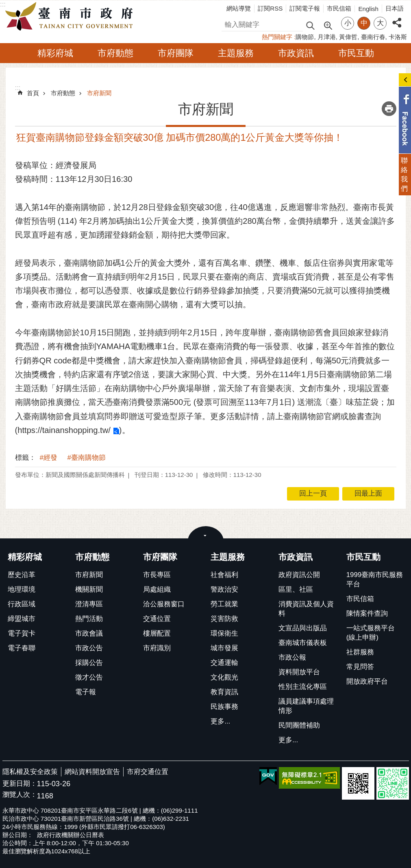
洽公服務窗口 (164, 604)
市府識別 (157, 648)
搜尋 (228, 23)
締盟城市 (22, 619)
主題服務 (236, 53)
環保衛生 (224, 633)
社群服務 (360, 652)
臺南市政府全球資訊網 (71, 17)
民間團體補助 (299, 725)
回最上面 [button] (368, 493)
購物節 (305, 37)
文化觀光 (224, 677)
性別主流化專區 (303, 687)
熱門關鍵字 (277, 37)
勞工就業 (224, 604)
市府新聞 (99, 93)
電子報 (86, 692)
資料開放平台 (299, 672)
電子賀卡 (22, 633)
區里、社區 (296, 589)
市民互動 (356, 53)
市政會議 (89, 633)
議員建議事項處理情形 (306, 706)
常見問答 (360, 667)
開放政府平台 (367, 681)
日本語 (395, 8)
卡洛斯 (398, 37)
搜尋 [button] (310, 25)
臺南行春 (373, 37)
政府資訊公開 (299, 575)
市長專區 (157, 575)
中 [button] (364, 23)
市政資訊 (296, 53)
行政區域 (22, 604)
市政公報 (292, 657)
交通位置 (157, 619)
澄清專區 (89, 604)
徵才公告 (89, 677)
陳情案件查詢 (367, 613)
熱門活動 (89, 619)
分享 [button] (397, 18)
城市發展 (224, 648)
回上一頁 (313, 493)
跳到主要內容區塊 (4, 4)
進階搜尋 (328, 25)
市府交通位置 (148, 772)
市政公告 (89, 648)
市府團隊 (176, 53)
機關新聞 (89, 589)
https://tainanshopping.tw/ (64, 430)
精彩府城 (55, 53)
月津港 (327, 37)
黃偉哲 (348, 37)
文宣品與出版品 (303, 628)
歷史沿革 (22, 575)
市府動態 (115, 53)
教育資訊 (224, 692)
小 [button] (348, 23)
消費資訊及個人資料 (306, 609)
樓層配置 (157, 633)
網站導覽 (239, 8)
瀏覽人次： (20, 795)
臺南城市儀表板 (303, 643)
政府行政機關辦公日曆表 (71, 835)
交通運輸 (224, 663)
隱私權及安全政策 (30, 772)
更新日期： (20, 784)
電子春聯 (22, 648)
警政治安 (224, 589)
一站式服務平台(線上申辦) (371, 633)
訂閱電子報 (305, 8)
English (368, 9)
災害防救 (224, 619)
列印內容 (389, 109)
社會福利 (224, 575)
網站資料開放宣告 (92, 772)
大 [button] (380, 23)
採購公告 (89, 663)
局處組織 (157, 589)
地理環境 (22, 589)
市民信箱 (339, 8)
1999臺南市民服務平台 (375, 579)
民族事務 (224, 707)
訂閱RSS (270, 8)
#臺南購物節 (87, 458)
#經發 (49, 458)
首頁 (33, 93)
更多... (220, 721)
